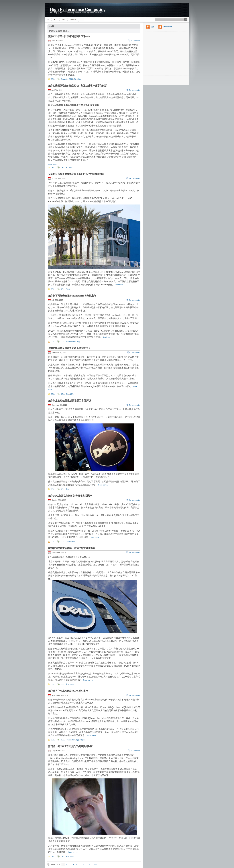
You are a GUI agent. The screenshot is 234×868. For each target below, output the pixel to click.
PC (75, 79)
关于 (55, 19)
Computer (64, 79)
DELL (53, 79)
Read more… (53, 165)
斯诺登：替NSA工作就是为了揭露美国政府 (70, 746)
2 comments (135, 353)
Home (49, 19)
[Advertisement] (169, 10)
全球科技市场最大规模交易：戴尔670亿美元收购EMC (76, 174)
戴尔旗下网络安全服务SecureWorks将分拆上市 (72, 296)
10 (83, 864)
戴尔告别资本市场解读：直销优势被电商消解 (72, 548)
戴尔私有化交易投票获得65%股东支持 (68, 691)
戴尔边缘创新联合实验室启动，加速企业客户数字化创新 (77, 86)
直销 (72, 684)
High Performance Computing (78, 9)
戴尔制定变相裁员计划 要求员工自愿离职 (70, 401)
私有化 (83, 740)
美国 (72, 856)
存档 (63, 19)
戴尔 (79, 79)
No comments (134, 90)
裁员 (72, 394)
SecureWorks (71, 342)
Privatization (71, 542)
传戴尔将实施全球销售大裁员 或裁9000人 (69, 348)
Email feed (167, 27)
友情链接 (73, 19)
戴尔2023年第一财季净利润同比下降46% (69, 36)
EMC (68, 289)
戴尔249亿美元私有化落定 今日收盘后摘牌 (70, 496)
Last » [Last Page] (95, 864)
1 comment (135, 41)
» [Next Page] (90, 864)
